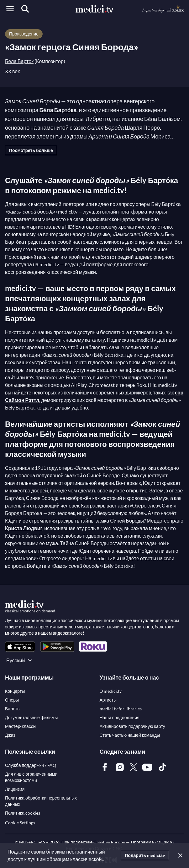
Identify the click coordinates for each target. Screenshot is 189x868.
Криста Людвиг (24, 528)
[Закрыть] (179, 855)
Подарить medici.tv (145, 855)
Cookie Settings (20, 823)
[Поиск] (25, 9)
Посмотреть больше (31, 150)
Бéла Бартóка (58, 110)
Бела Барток (19, 61)
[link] (20, 646)
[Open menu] (10, 9)
